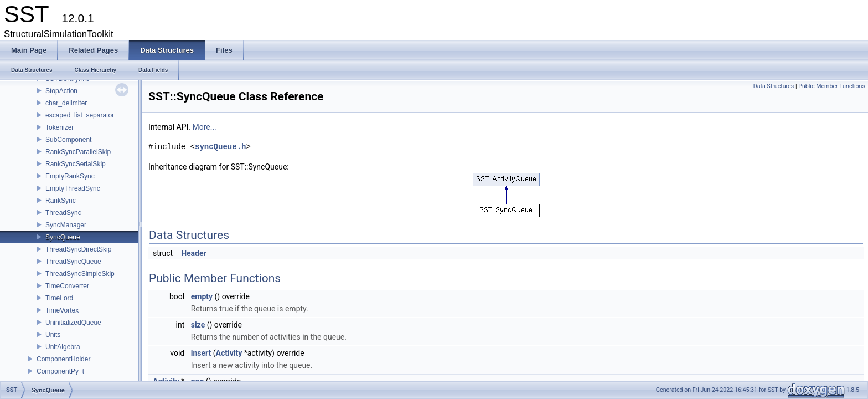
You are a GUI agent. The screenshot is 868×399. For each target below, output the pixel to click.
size (198, 325)
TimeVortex (62, 310)
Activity (229, 353)
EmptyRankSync (70, 176)
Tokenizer (60, 127)
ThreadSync (63, 213)
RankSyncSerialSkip (76, 164)
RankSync (61, 201)
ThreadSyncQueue (73, 262)
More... (204, 127)
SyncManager (66, 225)
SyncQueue (63, 237)
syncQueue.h (220, 147)
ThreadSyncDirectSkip (78, 249)
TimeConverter (67, 286)
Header (194, 253)
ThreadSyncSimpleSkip (80, 274)
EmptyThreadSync (73, 188)
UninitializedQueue (73, 323)
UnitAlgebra (63, 347)
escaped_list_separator (80, 115)
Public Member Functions (832, 86)
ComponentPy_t (60, 371)
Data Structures (774, 86)
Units (53, 335)
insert (201, 353)
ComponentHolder (63, 359)
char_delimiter (66, 103)
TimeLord (59, 298)
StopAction (61, 91)
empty (202, 296)
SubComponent (68, 140)
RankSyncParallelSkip (78, 152)
